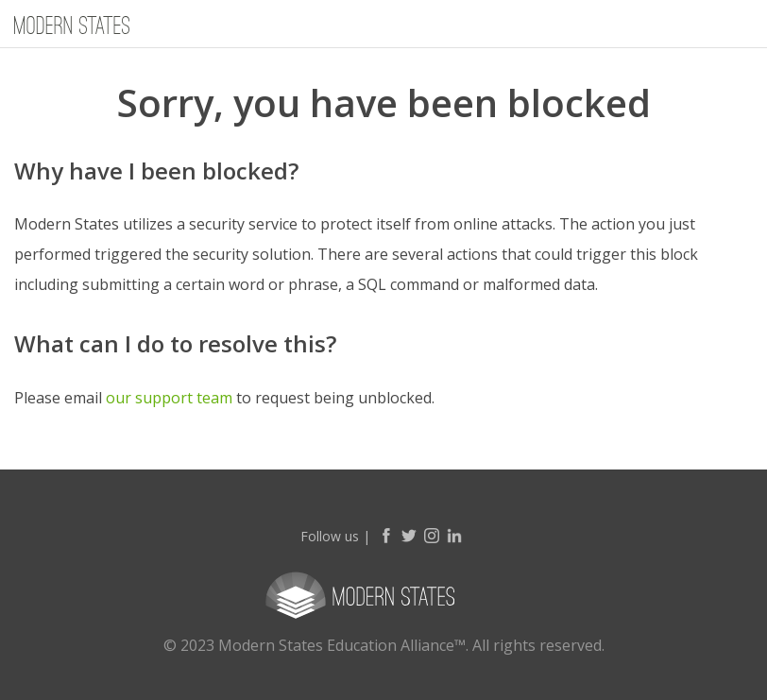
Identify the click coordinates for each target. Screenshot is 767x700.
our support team (169, 398)
